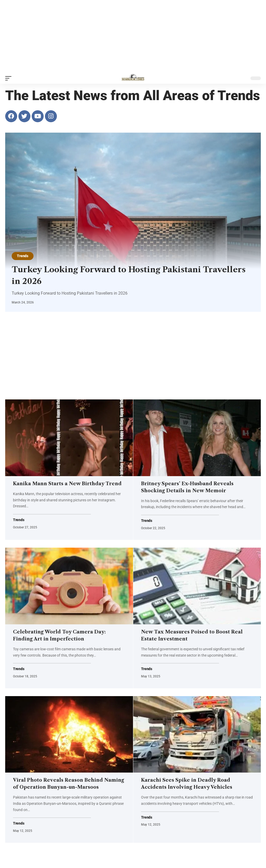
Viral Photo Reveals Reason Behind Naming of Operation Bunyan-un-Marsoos (62, 793)
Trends (23, 256)
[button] (10, 78)
